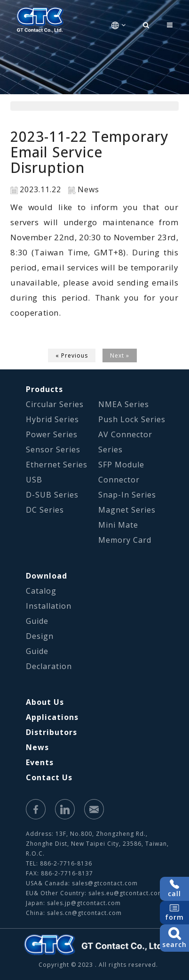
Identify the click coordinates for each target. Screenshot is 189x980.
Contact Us (49, 777)
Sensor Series (53, 449)
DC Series (45, 510)
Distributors (51, 732)
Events (40, 762)
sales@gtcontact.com (105, 883)
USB (34, 480)
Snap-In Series (127, 495)
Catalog (41, 591)
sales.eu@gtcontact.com (126, 893)
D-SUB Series (52, 495)
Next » (120, 355)
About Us (45, 702)
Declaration (49, 666)
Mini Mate (118, 525)
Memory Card (125, 540)
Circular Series (55, 404)
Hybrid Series (52, 419)
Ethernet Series (57, 465)
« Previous (72, 355)
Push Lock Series (132, 419)
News (37, 747)
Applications (52, 717)
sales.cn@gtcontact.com (84, 913)
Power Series (52, 434)
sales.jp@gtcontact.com (84, 903)
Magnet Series (127, 510)
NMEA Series (124, 404)
